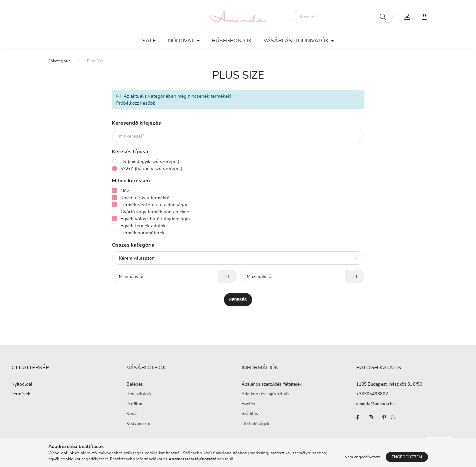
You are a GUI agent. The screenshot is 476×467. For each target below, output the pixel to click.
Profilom (135, 404)
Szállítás (250, 414)
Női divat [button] (182, 41)
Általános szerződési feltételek (271, 385)
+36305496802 (372, 394)
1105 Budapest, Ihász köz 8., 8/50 (389, 384)
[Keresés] (343, 17)
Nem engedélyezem (363, 457)
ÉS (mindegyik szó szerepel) (150, 161)
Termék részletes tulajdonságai (154, 205)
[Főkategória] (59, 61)
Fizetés (248, 404)
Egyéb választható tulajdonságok (156, 219)
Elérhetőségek (255, 424)
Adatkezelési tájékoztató (265, 394)
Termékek (21, 394)
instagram (371, 417)
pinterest (384, 417)
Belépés (135, 385)
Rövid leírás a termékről (146, 198)
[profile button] (407, 17)
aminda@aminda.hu (375, 404)
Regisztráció (139, 394)
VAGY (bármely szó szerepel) (151, 168)
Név (125, 191)
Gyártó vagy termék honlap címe (155, 212)
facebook (357, 417)
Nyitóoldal (22, 385)
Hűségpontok (232, 41)
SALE (149, 41)
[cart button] (425, 17)
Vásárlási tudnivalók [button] (297, 41)
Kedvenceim (138, 424)
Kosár (132, 414)
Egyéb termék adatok (143, 226)
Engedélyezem (407, 457)
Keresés (238, 300)
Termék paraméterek (143, 233)
